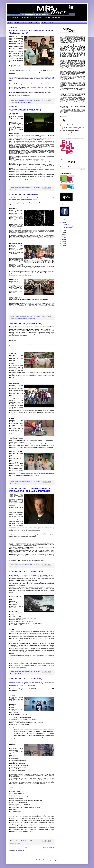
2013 (24, 23)
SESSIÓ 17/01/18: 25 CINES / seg (25, 110)
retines (19, 484)
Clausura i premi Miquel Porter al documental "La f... (71, 227)
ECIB (19, 843)
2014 (30, 23)
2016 (63, 233)
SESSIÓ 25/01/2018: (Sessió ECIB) (26, 679)
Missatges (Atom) (21, 850)
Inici (26, 848)
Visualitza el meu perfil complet (67, 134)
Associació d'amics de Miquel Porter (41, 87)
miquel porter (29, 102)
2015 (37, 23)
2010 (10, 23)
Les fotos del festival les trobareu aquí (20, 96)
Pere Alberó (20, 567)
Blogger (56, 860)
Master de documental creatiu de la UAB (26, 319)
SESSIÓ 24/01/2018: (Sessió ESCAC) (27, 572)
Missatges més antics (49, 848)
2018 (51, 23)
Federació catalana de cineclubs (18, 89)
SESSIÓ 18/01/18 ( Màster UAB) (24, 195)
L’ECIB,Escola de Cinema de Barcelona (20, 682)
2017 (44, 23)
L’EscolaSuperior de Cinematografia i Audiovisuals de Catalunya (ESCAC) (32, 575)
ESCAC (19, 674)
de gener (65, 224)
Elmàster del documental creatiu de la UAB (20, 198)
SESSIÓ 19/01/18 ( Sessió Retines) (26, 323)
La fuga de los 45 (21, 102)
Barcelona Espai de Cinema (69, 125)
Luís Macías (20, 190)
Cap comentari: (37, 100)
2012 (17, 23)
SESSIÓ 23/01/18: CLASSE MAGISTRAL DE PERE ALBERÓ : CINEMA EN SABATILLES (30, 490)
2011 (63, 243)
